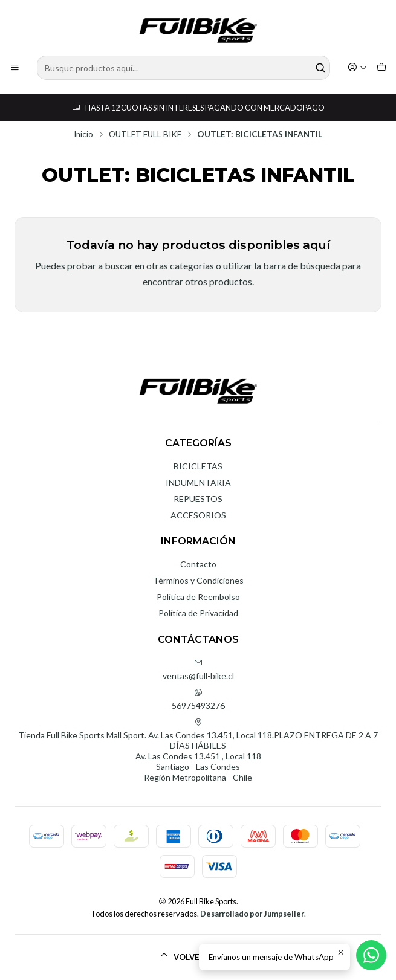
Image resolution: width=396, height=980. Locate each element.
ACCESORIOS (198, 515)
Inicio (83, 135)
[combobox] (183, 68)
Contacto (198, 564)
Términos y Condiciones (198, 580)
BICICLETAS (198, 466)
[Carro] (381, 68)
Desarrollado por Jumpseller (252, 914)
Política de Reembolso (198, 597)
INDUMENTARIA (198, 482)
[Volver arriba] (198, 957)
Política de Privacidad (198, 613)
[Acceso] (357, 68)
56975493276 (198, 699)
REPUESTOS (198, 499)
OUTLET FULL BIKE (145, 135)
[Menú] (15, 68)
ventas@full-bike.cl (198, 670)
